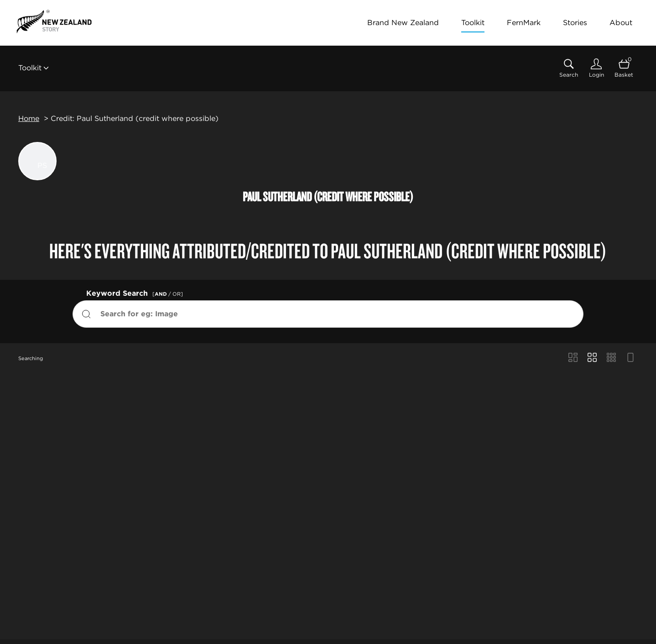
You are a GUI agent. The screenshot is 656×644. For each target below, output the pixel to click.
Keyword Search (136, 292)
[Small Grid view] (611, 358)
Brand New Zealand (403, 23)
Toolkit (473, 23)
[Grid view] (592, 358)
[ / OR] (168, 294)
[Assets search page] (569, 68)
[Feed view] (630, 358)
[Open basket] (624, 68)
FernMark (524, 23)
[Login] (596, 68)
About (621, 23)
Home (29, 118)
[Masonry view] (573, 358)
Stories (575, 23)
